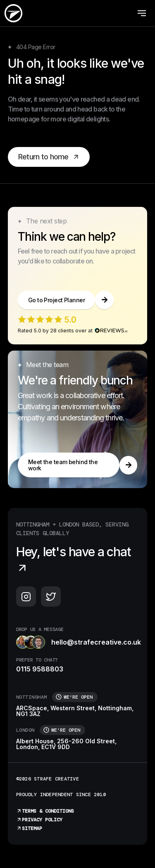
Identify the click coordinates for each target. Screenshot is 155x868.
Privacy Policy (39, 820)
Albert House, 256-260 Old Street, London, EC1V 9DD (66, 744)
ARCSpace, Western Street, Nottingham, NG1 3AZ (75, 711)
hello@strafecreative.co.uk (78, 642)
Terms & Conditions (45, 811)
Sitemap (29, 828)
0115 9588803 (40, 669)
